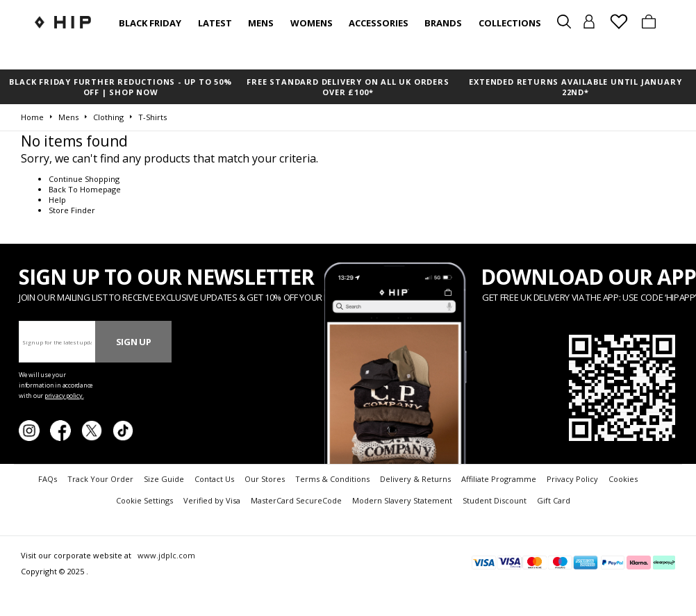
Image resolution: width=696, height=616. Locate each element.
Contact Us (214, 479)
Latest (215, 23)
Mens (261, 23)
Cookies (623, 479)
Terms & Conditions (332, 479)
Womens (312, 23)
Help (57, 200)
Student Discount (495, 500)
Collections (510, 23)
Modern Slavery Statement (402, 500)
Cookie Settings (144, 500)
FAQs (48, 479)
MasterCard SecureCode (296, 500)
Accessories (379, 23)
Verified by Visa (212, 500)
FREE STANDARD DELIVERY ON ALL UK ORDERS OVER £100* (348, 87)
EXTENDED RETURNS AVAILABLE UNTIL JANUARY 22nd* (575, 87)
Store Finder (72, 210)
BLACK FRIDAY (150, 23)
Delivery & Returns (415, 479)
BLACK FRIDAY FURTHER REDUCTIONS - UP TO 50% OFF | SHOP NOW (120, 87)
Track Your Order (100, 479)
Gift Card (554, 500)
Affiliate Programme (499, 479)
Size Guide (164, 479)
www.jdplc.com (165, 555)
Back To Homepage (85, 189)
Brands (443, 23)
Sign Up (134, 342)
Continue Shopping (84, 179)
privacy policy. (64, 396)
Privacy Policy (572, 479)
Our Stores (265, 479)
